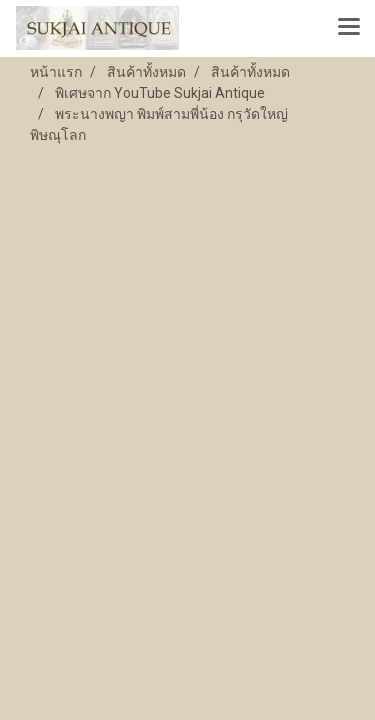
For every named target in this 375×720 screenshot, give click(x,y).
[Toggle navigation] (349, 28)
